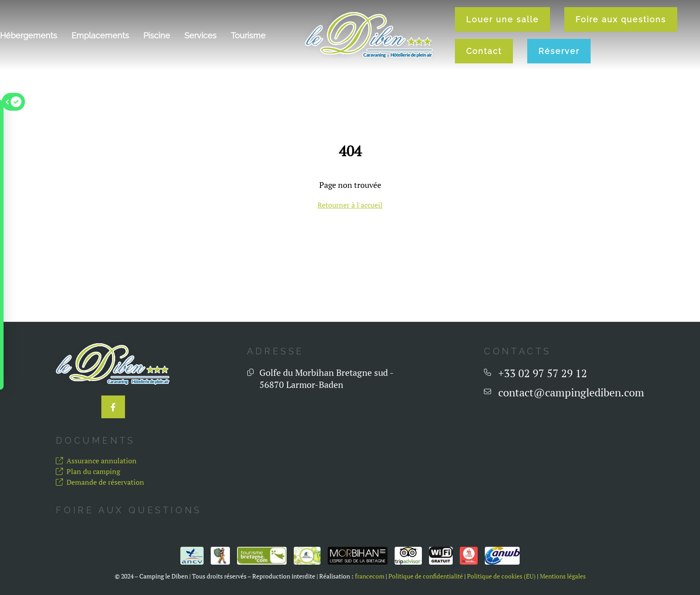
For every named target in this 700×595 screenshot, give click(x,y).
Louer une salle (502, 19)
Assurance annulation (96, 461)
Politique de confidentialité (426, 576)
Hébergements (29, 35)
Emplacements (100, 35)
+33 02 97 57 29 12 (543, 373)
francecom (370, 576)
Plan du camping (88, 471)
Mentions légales (563, 576)
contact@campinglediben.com (571, 393)
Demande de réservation (100, 482)
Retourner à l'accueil (350, 205)
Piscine (157, 35)
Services (200, 35)
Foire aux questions (621, 19)
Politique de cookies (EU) (501, 576)
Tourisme (248, 35)
